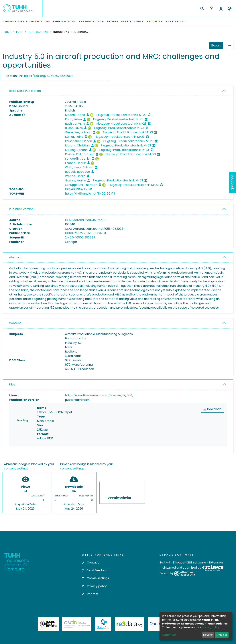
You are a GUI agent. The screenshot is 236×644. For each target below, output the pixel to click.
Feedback (232, 182)
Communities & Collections (26, 21)
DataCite (103, 624)
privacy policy (211, 627)
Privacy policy (94, 586)
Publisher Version (21, 209)
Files (12, 384)
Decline (208, 635)
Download (212, 409)
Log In (221, 8)
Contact (90, 562)
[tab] (118, 91)
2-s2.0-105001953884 (80, 237)
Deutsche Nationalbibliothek (48, 624)
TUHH (20, 32)
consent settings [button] (16, 468)
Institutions (132, 21)
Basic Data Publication (25, 91)
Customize (169, 635)
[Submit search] (202, 8)
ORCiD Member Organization (77, 624)
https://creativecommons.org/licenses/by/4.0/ (99, 395)
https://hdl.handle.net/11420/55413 (90, 194)
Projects (154, 21)
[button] (230, 9)
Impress (90, 594)
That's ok (222, 635)
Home (7, 32)
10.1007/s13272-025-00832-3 (85, 233)
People (113, 21)
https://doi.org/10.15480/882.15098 (49, 76)
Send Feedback (96, 570)
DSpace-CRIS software (189, 562)
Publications (64, 21)
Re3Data (129, 624)
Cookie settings (95, 578)
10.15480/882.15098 (78, 189)
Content (15, 323)
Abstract (15, 257)
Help (211, 8)
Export (198, 45)
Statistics (215, 45)
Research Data (92, 21)
